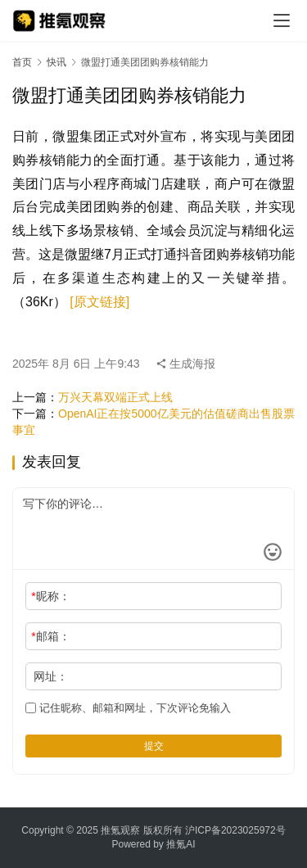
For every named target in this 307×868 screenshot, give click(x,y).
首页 (22, 62)
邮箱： (50, 636)
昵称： (50, 596)
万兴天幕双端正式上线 (115, 397)
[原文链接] (99, 302)
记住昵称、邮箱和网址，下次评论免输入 (128, 708)
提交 (154, 746)
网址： (51, 676)
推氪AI (181, 844)
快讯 (56, 62)
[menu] (282, 20)
